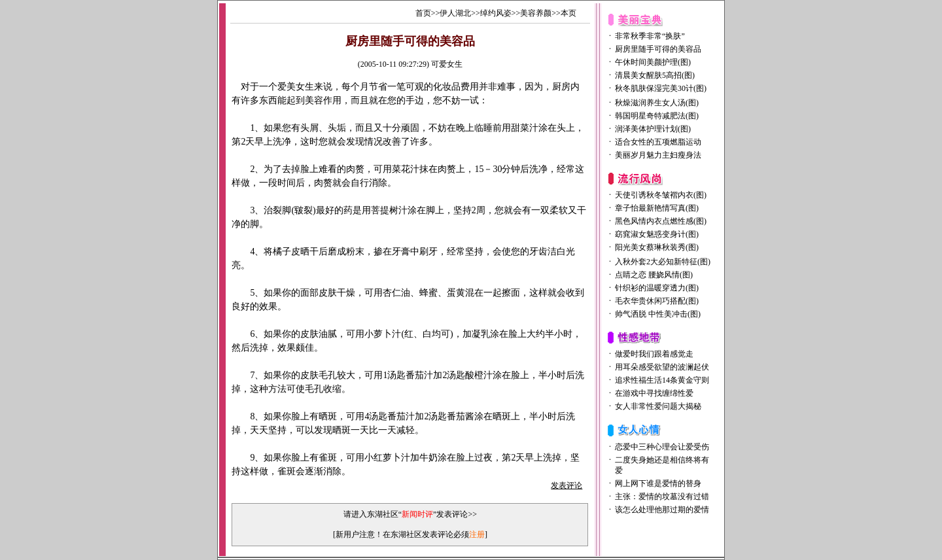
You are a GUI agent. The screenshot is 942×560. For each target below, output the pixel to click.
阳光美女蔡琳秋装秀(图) (657, 247)
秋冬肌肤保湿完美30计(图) (661, 88)
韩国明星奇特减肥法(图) (657, 116)
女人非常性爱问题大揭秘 (658, 406)
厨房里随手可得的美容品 (658, 49)
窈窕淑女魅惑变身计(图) (657, 234)
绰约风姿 (496, 13)
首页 (423, 13)
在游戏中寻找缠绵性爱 (654, 393)
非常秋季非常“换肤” (650, 36)
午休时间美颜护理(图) (653, 62)
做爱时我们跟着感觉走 (654, 354)
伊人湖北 (455, 13)
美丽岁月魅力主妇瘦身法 (658, 155)
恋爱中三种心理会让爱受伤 (662, 447)
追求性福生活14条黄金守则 (662, 380)
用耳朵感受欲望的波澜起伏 (662, 367)
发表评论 (567, 485)
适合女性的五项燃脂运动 (658, 142)
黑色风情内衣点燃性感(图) (661, 221)
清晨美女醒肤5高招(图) (655, 75)
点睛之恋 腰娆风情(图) (654, 275)
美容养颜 (536, 13)
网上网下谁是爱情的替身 (658, 483)
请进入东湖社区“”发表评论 (406, 514)
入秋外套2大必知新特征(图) (663, 262)
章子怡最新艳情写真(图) (657, 208)
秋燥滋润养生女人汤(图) (657, 103)
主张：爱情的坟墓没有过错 (662, 497)
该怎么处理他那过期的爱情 (662, 510)
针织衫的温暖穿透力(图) (657, 288)
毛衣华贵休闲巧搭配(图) (657, 301)
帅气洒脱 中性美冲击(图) (658, 314)
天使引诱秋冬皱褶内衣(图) (661, 195)
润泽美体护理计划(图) (653, 129)
